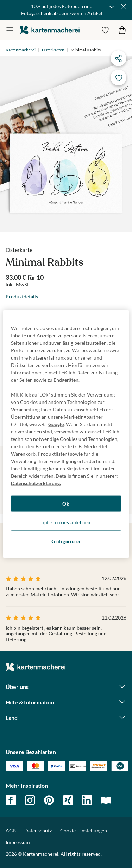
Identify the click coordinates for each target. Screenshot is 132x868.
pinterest (49, 800)
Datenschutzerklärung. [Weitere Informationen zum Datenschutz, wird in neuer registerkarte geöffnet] (36, 483)
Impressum (18, 842)
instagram (30, 800)
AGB (11, 831)
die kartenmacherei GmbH (50, 30)
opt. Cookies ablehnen (66, 523)
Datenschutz (38, 831)
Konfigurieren (66, 541)
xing (68, 800)
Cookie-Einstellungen (84, 831)
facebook (11, 800)
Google (56, 424)
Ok (66, 503)
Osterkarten (53, 50)
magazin (106, 800)
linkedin (87, 800)
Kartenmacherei (21, 50)
